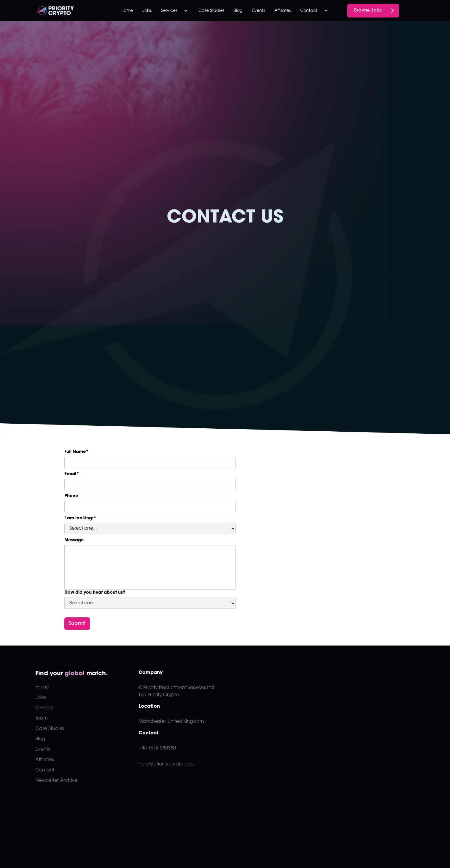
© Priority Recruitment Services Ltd (176, 688)
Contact (45, 770)
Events (258, 11)
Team (42, 718)
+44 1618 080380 (157, 748)
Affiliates (283, 11)
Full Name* (77, 452)
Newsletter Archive (56, 781)
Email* (72, 474)
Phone (71, 496)
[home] (66, 11)
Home (127, 11)
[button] (175, 11)
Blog (238, 11)
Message (74, 540)
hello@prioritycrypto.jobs (166, 764)
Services (44, 708)
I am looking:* (80, 518)
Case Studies (211, 11)
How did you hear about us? (95, 593)
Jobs (147, 11)
